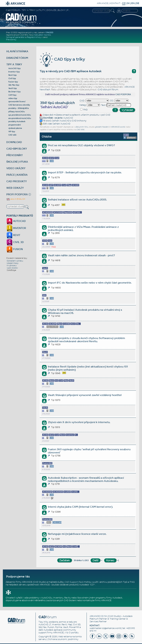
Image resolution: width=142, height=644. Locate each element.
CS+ (92, 585)
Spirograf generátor (15, 37)
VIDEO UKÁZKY (16, 168)
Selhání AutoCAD (61, 121)
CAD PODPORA (123, 94)
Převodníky (11, 40)
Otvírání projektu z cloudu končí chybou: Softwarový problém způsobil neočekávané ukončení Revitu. (86, 340)
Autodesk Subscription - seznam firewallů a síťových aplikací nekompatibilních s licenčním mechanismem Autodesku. (86, 479)
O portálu (74, 633)
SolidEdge (11, 270)
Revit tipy (13, 75)
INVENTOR (16, 228)
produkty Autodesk (17, 121)
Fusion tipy (13, 82)
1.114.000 (49, 32)
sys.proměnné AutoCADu (20, 115)
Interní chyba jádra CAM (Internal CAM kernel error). (80, 507)
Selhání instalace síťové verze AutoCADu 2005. (77, 200)
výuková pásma (15, 128)
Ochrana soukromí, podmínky (63, 639)
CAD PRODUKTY (17, 181)
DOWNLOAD (14, 142)
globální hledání (102, 127)
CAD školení (70, 600)
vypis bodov (12, 268)
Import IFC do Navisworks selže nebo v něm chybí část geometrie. (90, 283)
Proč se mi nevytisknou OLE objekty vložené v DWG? (81, 145)
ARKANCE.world (118, 127)
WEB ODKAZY (15, 188)
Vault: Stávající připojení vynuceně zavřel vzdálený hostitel (85, 395)
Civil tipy (12, 78)
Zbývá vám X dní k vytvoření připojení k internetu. (79, 422)
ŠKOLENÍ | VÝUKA (17, 162)
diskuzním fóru (82, 127)
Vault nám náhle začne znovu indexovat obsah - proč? (81, 255)
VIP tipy (12, 131)
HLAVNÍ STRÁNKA (17, 51)
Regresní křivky (34, 37)
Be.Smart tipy (14, 92)
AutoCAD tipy (14, 68)
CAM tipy (12, 95)
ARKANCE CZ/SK (98, 616)
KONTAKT (115, 3)
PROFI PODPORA (17, 194)
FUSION (15, 249)
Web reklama (65, 637)
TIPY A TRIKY (14, 64)
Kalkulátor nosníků (42, 35)
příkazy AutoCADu (17, 112)
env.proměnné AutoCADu (20, 118)
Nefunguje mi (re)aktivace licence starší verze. (77, 534)
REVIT (13, 235)
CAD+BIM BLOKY (17, 149)
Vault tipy (13, 88)
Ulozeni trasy (13, 263)
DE (138, 3)
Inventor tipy (14, 72)
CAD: (82, 101)
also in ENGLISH (16, 199)
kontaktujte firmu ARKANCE (97, 600)
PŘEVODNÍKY (15, 155)
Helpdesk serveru (18, 585)
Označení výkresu (15, 261)
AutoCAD (68, 118)
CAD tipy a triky (62, 59)
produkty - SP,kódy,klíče (19, 108)
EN (133, 3)
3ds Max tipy (14, 85)
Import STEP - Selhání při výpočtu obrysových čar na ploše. (85, 172)
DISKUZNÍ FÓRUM (17, 58)
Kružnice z (12, 265)
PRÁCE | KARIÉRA (17, 175)
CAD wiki (12, 135)
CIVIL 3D (15, 242)
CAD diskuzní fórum (108, 90)
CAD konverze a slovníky (19, 105)
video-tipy (13, 98)
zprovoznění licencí (17, 101)
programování (15, 125)
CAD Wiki (80, 130)
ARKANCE (102, 3)
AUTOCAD (16, 221)
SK (128, 3)
